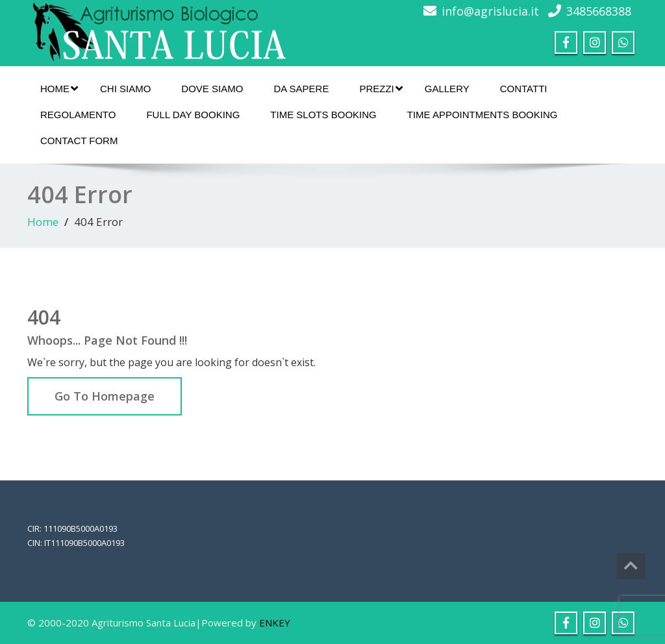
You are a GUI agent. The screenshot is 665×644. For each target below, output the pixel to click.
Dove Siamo (212, 89)
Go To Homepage (105, 396)
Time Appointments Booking (483, 115)
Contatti (524, 89)
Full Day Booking (193, 115)
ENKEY (275, 623)
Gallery (447, 89)
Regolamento (78, 115)
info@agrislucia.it (490, 11)
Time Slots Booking (323, 115)
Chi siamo (125, 89)
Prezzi (381, 88)
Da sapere (301, 89)
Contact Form (79, 141)
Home (59, 88)
